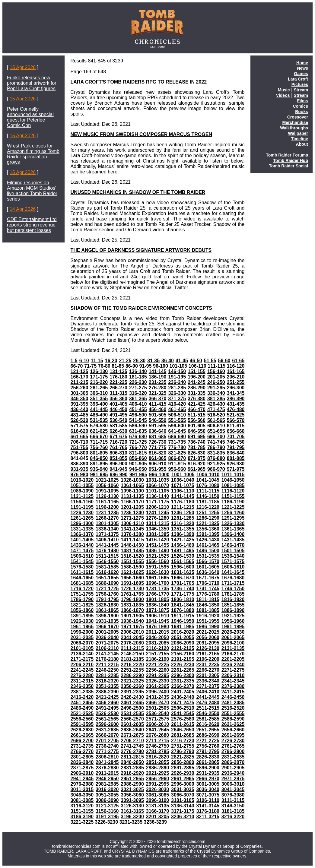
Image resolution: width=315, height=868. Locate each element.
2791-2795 (208, 751)
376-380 (197, 399)
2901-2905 (233, 768)
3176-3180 (208, 811)
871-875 (197, 458)
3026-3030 (158, 789)
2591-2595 (82, 724)
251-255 (236, 382)
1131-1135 (132, 496)
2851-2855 (158, 762)
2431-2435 (158, 697)
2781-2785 (158, 751)
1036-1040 (183, 480)
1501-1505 (233, 551)
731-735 (177, 442)
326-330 (177, 393)
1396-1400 (233, 534)
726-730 (158, 442)
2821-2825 (183, 757)
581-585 (118, 426)
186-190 (158, 377)
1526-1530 (183, 556)
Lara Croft (298, 79)
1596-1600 (183, 567)
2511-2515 (208, 708)
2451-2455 (82, 703)
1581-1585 (107, 567)
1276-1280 (158, 518)
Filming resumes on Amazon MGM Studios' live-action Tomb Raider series (32, 191)
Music (284, 90)
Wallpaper (298, 133)
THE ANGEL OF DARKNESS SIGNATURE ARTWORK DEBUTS (141, 250)
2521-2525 (82, 713)
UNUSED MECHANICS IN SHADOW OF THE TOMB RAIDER (138, 192)
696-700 (216, 437)
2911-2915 (107, 773)
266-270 (118, 388)
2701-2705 (107, 741)
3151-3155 (82, 811)
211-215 (80, 382)
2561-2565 (107, 719)
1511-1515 (107, 556)
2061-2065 (233, 637)
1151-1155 (233, 496)
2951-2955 (132, 779)
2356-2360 (132, 686)
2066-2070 (82, 643)
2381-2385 (82, 692)
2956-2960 (158, 779)
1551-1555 (132, 561)
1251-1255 (208, 513)
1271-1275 (132, 518)
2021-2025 (208, 632)
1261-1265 (82, 518)
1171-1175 (158, 502)
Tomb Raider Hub (291, 160)
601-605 (197, 426)
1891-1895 (82, 616)
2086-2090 (183, 643)
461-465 (177, 409)
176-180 (118, 377)
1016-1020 (82, 480)
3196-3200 (132, 817)
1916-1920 (208, 616)
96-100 (161, 366)
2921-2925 (158, 773)
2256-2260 (158, 670)
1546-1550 (107, 561)
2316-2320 (107, 681)
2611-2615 (183, 724)
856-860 (138, 458)
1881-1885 (208, 610)
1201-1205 (132, 507)
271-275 (138, 388)
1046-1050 (233, 480)
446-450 (118, 409)
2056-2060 (208, 637)
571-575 (80, 426)
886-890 (80, 464)
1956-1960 (233, 621)
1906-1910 (158, 616)
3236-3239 (156, 822)
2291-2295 (158, 675)
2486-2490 (82, 708)
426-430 (216, 404)
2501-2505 (158, 708)
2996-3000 (183, 784)
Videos (283, 95)
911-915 (177, 464)
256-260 (80, 388)
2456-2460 (107, 703)
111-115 (216, 366)
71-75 (90, 366)
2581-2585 (208, 719)
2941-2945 (82, 779)
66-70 (77, 366)
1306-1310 (132, 523)
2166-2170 (233, 654)
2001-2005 (107, 632)
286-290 (197, 388)
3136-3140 (183, 806)
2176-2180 (107, 659)
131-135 (118, 371)
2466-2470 (158, 703)
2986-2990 (132, 784)
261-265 (99, 388)
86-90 (132, 366)
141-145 (158, 371)
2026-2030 (233, 632)
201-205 (216, 377)
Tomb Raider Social (288, 166)
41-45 (182, 361)
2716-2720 (183, 741)
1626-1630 (158, 572)
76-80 (104, 366)
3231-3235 (131, 822)
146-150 (177, 371)
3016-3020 (107, 789)
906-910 (158, 464)
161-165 (236, 371)
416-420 (177, 404)
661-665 (80, 437)
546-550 (158, 420)
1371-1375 (107, 534)
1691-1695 (132, 583)
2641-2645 (158, 730)
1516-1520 (132, 556)
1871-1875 (158, 610)
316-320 (138, 393)
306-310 (99, 393)
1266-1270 (107, 518)
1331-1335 (82, 529)
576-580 (99, 426)
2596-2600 (107, 724)
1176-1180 (183, 502)
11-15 (97, 361)
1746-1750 (233, 589)
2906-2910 (82, 773)
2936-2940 (233, 773)
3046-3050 (82, 795)
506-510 (177, 415)
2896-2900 (208, 768)
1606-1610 (233, 567)
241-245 (197, 382)
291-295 (216, 388)
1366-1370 (82, 534)
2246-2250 (107, 670)
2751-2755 (183, 746)
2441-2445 (208, 697)
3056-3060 (132, 795)
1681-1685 (82, 583)
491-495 (118, 415)
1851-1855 (233, 605)
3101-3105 (183, 800)
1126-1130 (107, 496)
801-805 (99, 453)
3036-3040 (208, 789)
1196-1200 (107, 507)
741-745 (216, 442)
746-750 (236, 442)
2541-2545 (183, 713)
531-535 (99, 420)
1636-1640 (208, 572)
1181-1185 (208, 502)
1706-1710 (208, 583)
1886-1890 (233, 610)
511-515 (197, 415)
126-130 (99, 371)
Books (302, 112)
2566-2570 (132, 719)
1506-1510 (82, 556)
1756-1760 (107, 594)
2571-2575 (158, 719)
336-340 (216, 393)
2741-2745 (132, 746)
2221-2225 (158, 665)
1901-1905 (132, 616)
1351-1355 (183, 529)
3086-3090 (107, 800)
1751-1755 (82, 594)
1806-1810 (183, 599)
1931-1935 (107, 621)
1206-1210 (158, 507)
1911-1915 (183, 616)
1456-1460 (183, 545)
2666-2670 (107, 735)
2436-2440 (183, 697)
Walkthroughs (294, 128)
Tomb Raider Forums (287, 155)
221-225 (118, 382)
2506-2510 (183, 708)
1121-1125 (82, 496)
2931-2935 (208, 773)
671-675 (118, 437)
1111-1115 (208, 491)
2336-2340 (208, 681)
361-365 (138, 399)
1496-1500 (208, 551)
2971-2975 (233, 779)
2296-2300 (183, 675)
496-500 (138, 415)
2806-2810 (107, 757)
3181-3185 (233, 811)
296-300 (236, 388)
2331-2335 (183, 681)
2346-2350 (82, 686)
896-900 (118, 464)
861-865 (158, 458)
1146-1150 (208, 496)
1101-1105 (158, 491)
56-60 (224, 361)
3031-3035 (183, 789)
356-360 (118, 399)
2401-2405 (183, 692)
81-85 (118, 366)
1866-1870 (132, 610)
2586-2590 (233, 719)
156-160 (216, 371)
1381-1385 (158, 534)
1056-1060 (107, 485)
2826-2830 (208, 757)
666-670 (99, 437)
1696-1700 (158, 583)
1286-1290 (208, 518)
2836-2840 (82, 762)
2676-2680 (158, 735)
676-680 (138, 437)
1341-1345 (132, 529)
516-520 (216, 415)
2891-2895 (183, 768)
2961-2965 (183, 779)
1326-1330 (233, 523)
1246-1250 (183, 513)
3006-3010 (233, 784)
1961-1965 (82, 627)
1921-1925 (233, 616)
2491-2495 (107, 708)
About (302, 144)
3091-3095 (132, 800)
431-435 (236, 404)
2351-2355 (107, 686)
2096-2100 (233, 643)
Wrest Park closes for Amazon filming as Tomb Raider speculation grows (33, 154)
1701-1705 (183, 583)
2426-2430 (132, 697)
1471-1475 (82, 551)
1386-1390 (183, 534)
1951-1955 (208, 621)
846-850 (99, 458)
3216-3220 (233, 817)
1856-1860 (82, 610)
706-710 (80, 442)
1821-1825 (82, 605)
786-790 (216, 447)
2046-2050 (158, 637)
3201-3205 (158, 817)
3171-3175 (183, 811)
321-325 (158, 393)
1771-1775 (183, 594)
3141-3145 (208, 806)
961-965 (197, 469)
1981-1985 (183, 627)
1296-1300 (82, 523)
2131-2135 (233, 648)
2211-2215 (107, 665)
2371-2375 (208, 686)
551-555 (177, 420)
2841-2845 (107, 762)
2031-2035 (82, 637)
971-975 (236, 469)
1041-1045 (208, 480)
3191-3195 (107, 817)
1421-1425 (183, 540)
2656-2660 (233, 730)
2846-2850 (132, 762)
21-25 (125, 361)
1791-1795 (107, 599)
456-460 (158, 409)
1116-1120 (233, 491)
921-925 (216, 464)
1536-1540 (233, 556)
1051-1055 (82, 485)
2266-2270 (208, 670)
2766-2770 (82, 751)
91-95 (145, 366)
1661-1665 (158, 578)
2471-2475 (183, 703)
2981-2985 (107, 784)
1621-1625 (132, 572)
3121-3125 (107, 806)
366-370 (158, 399)
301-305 (80, 393)
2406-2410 (208, 692)
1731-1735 (158, 589)
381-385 (216, 399)
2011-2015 (158, 632)
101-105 (178, 366)
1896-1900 (107, 616)
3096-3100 (158, 800)
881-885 (236, 458)
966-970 (216, 469)
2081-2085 (158, 643)
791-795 (236, 447)
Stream (301, 90)
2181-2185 (132, 659)
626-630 (118, 431)
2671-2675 (132, 735)
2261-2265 (183, 670)
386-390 (236, 399)
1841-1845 (183, 605)
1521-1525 (158, 556)
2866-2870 (233, 762)
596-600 (177, 426)
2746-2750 (158, 746)
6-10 (84, 361)
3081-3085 (82, 800)
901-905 (138, 464)
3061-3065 (158, 795)
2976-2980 (82, 784)
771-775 (158, 447)
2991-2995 (158, 784)
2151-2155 (158, 654)
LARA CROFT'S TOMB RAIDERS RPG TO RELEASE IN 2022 (139, 82)
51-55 (210, 361)
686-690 (177, 437)
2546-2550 (208, 713)
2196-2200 (208, 659)
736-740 (197, 442)
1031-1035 (158, 480)
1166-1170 (132, 502)
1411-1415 (132, 540)
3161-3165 (132, 811)
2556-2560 (82, 719)
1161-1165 (107, 502)
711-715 (99, 442)
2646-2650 (183, 730)
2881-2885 (132, 768)
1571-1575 (233, 561)
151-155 (197, 371)
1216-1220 (208, 507)
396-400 (99, 404)
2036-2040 (107, 637)
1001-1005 (183, 475)
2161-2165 (208, 654)
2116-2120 (158, 648)
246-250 (216, 382)
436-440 (80, 409)
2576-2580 (183, 719)
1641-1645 (233, 572)
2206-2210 (82, 665)
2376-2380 (233, 686)
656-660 (236, 431)
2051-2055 (183, 637)
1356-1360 (208, 529)
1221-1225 (233, 507)
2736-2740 (107, 746)
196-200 (197, 377)
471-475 (216, 409)
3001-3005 (208, 784)
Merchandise (295, 122)
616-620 (80, 431)
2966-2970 (208, 779)
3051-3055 (107, 795)
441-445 (99, 409)
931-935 (80, 469)
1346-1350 (158, 529)
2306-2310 (233, 675)
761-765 (118, 447)
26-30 (139, 361)
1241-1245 (158, 513)
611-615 (236, 426)
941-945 (118, 469)
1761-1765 (132, 594)
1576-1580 (82, 567)
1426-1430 (208, 540)
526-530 (80, 420)
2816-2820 (158, 757)
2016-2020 (183, 632)
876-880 (216, 458)
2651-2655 (208, 730)
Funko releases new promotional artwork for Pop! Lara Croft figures (32, 83)
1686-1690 (107, 583)
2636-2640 (132, 730)
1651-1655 (107, 578)
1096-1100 (132, 491)
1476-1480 (107, 551)
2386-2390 (107, 692)
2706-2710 (132, 741)
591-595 (158, 426)
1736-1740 (183, 589)
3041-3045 (233, 789)
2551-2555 (233, 713)
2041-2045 (132, 637)
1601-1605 (208, 567)
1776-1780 (208, 594)
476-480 (236, 409)
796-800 (80, 453)
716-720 (118, 442)
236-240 (177, 382)
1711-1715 (233, 583)
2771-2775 (107, 751)
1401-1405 (82, 540)
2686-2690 (208, 735)
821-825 (177, 453)
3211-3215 (208, 817)
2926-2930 (183, 773)
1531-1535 (208, 556)
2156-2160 (183, 654)
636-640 (158, 431)
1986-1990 (208, 627)
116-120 (236, 366)
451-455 (138, 409)
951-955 (158, 469)
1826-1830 (107, 605)
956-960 (177, 469)
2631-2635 (107, 730)
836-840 (236, 453)
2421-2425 (107, 697)
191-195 (177, 377)
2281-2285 (107, 675)
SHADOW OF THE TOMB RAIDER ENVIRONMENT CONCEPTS (141, 308)
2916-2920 (132, 773)
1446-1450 (132, 545)
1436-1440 (82, 545)
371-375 (177, 399)
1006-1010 (208, 475)
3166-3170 (158, 811)
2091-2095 (208, 643)
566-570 (236, 420)
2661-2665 (82, 735)
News (302, 68)
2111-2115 (132, 648)
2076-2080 (132, 643)
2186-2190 (158, 659)
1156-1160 (82, 502)
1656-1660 (132, 578)
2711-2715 (158, 741)
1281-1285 (183, 518)
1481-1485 (132, 551)
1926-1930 (82, 621)
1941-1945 (158, 621)
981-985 (99, 475)
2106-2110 (107, 648)
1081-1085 (233, 485)
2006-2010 (132, 632)
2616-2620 (208, 724)
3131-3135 (158, 806)
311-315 (118, 393)
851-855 (118, 458)
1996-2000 (82, 632)
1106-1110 (183, 491)
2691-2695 (233, 735)
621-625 (99, 431)
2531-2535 (132, 713)
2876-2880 (107, 768)
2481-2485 (233, 703)
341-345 (236, 393)
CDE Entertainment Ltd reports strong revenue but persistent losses (32, 225)
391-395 (80, 404)
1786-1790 (82, 599)
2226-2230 (183, 665)
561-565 (216, 420)
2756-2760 (208, 746)
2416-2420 (82, 697)
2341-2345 (233, 681)
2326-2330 (158, 681)
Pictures (300, 84)
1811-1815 (208, 599)
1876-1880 (183, 610)
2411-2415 (233, 692)
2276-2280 (82, 675)
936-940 (99, 469)
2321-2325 (132, 681)
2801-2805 (82, 757)
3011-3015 (82, 789)
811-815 (138, 453)
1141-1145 (183, 496)
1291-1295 (233, 518)
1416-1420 (158, 540)
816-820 (158, 453)
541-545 (138, 420)
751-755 (80, 447)
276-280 (158, 388)
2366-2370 (183, 686)
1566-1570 (208, 561)
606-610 (216, 426)
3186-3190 (82, 817)
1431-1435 (233, 540)
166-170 (80, 377)
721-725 (138, 442)
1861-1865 (107, 610)
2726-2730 (233, 741)
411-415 (158, 404)
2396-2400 (158, 692)
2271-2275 (233, 670)
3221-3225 (82, 822)
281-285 (177, 388)
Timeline (299, 139)
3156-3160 (107, 811)
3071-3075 (208, 795)
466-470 (197, 409)
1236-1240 (132, 513)
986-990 (119, 475)
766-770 (138, 447)
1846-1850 (208, 605)
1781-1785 (233, 594)
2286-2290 (132, 675)
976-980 (80, 475)
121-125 (80, 371)
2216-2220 (132, 665)
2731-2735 (82, 746)
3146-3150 (233, 806)
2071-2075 (107, 643)
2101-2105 (82, 648)
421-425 (197, 404)
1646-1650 (82, 578)
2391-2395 (132, 692)
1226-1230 (82, 513)
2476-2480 (208, 703)
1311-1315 (158, 523)
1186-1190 (233, 502)
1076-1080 (208, 485)
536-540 (118, 420)
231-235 (158, 382)
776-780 (177, 447)
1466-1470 (233, 545)
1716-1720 (82, 589)
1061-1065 (132, 485)
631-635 (138, 431)
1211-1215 (183, 507)
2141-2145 (107, 654)
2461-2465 (132, 703)
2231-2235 (208, 665)
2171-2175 (82, 659)
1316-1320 (183, 523)
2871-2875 (82, 768)
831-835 (216, 453)
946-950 (138, 469)
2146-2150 (132, 654)
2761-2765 (233, 746)
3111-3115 (233, 800)
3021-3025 (132, 789)
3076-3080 (233, 795)
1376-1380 (132, 534)
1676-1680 (233, 578)
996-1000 (159, 475)
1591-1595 (158, 567)
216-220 (99, 382)
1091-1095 (107, 491)
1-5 (74, 361)
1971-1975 (132, 627)
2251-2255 (132, 670)
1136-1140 (158, 496)
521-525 (236, 415)
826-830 (197, 453)
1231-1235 (107, 513)
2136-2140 (82, 654)
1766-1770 (158, 594)
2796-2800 (233, 751)
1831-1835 (132, 605)
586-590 (138, 426)
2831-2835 (233, 757)
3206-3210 (183, 817)
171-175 (99, 377)
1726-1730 (132, 589)
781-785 (197, 447)
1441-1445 (107, 545)
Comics (300, 106)
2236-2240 (233, 665)
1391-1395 (208, 534)
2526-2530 (107, 713)
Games (301, 74)
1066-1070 (158, 485)
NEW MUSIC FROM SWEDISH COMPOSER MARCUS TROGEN (141, 134)
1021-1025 (107, 480)
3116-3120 (82, 806)
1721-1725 (107, 589)
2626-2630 (82, 730)
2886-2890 (158, 768)
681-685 (158, 437)
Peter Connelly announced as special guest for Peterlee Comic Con (30, 117)
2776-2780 (132, 751)
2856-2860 (183, 762)
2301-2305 (208, 675)
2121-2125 (183, 648)
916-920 (197, 464)
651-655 (216, 431)
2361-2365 (158, 686)
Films (302, 101)
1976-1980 (158, 627)
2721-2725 (208, 741)
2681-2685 (183, 735)
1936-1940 (132, 621)
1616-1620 (107, 572)
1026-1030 (132, 480)
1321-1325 (208, 523)
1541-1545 (82, 561)
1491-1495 (183, 551)
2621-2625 (233, 724)
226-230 (138, 382)
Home (302, 63)
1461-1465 (208, 545)
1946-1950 (183, 621)
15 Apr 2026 (23, 67)
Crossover (298, 117)
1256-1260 (233, 513)
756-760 (99, 447)
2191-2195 (183, 659)
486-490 (99, 415)
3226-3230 (107, 822)
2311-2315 (82, 681)
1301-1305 (107, 523)
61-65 (238, 361)
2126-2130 (208, 648)
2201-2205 (233, 659)
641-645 (177, 431)
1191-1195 (82, 507)
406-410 (138, 404)
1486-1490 (158, 551)
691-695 (197, 437)
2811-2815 (132, 757)
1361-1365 (233, 529)
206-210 (236, 377)
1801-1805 (158, 599)
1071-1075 (183, 485)
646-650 (197, 431)
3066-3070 (183, 795)
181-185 (138, 377)
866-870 (177, 458)
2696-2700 (82, 741)
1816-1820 (233, 599)
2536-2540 (158, 713)
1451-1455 (158, 545)
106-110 (197, 366)
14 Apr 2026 (23, 209)
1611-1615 (82, 572)
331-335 (197, 393)
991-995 (138, 475)
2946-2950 (107, 779)
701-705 (236, 437)
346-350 (80, 399)
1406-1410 (107, 540)
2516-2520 (233, 708)
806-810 (118, 453)
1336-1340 (107, 529)
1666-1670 (183, 578)
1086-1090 (82, 491)
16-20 (111, 361)
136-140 (138, 371)
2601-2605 (132, 724)
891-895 (99, 464)
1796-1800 (132, 599)
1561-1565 (183, 561)
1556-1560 (158, 561)
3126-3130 (132, 806)
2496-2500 (132, 708)
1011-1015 (233, 475)
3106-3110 (208, 800)
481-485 (80, 415)
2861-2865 (208, 762)
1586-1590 (132, 567)
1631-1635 (183, 572)
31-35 (153, 361)
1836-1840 (158, 605)
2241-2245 (82, 670)
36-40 (168, 361)
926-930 (236, 464)
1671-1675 (208, 578)
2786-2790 (183, 751)
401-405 (118, 404)
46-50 (196, 361)
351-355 (99, 399)
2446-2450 (233, 697)
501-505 (158, 415)
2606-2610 (158, 724)
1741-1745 (208, 589)
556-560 (197, 420)
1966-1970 (107, 627)
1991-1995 (233, 627)
